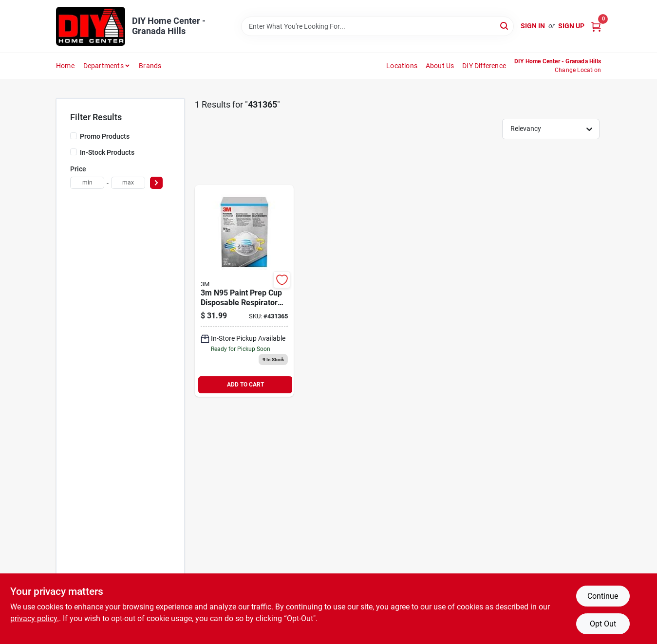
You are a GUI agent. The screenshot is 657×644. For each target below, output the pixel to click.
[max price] (128, 183)
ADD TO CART (245, 385)
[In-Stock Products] (74, 152)
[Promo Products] (74, 136)
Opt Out (603, 624)
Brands (150, 66)
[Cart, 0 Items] (596, 26)
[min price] (87, 183)
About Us (440, 66)
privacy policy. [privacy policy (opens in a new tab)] (35, 618)
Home (65, 66)
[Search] (505, 26)
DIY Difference (484, 66)
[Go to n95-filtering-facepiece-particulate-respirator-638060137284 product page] (244, 291)
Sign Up (571, 26)
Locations (402, 66)
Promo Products (105, 136)
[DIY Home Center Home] (91, 26)
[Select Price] (156, 183)
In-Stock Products (107, 152)
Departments (103, 66)
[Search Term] (377, 26)
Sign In (533, 26)
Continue (603, 596)
